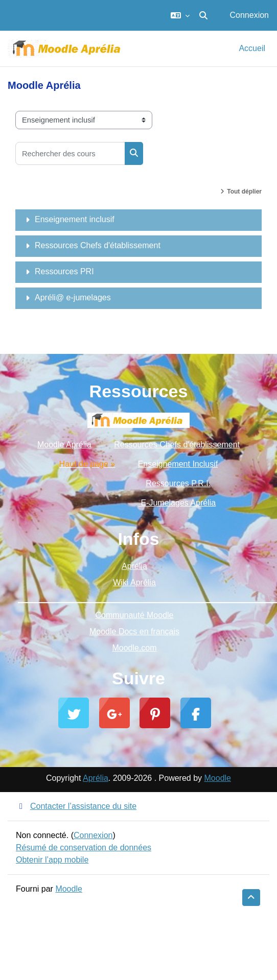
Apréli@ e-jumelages (73, 297)
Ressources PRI (64, 271)
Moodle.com (134, 648)
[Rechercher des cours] (70, 153)
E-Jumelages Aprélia (177, 503)
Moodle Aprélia (64, 445)
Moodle (218, 778)
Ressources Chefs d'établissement (98, 245)
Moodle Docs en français (134, 631)
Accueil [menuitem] (252, 48)
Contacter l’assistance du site (76, 806)
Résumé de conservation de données (84, 847)
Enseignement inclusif (75, 219)
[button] (180, 15)
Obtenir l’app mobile (52, 860)
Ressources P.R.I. (178, 483)
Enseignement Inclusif (178, 464)
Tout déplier (244, 192)
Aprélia (134, 566)
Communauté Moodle (135, 615)
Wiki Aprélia (134, 582)
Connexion (250, 15)
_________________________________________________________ (138, 599)
